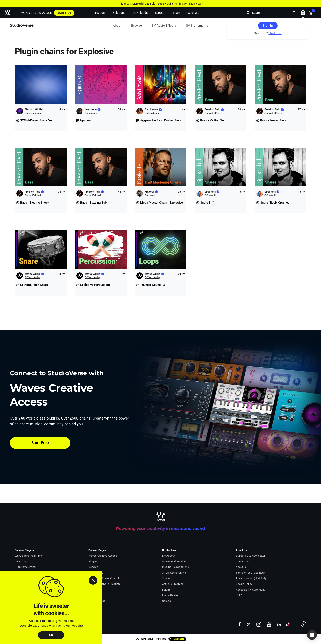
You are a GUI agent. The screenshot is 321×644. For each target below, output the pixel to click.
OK (51, 635)
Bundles (93, 567)
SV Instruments (197, 26)
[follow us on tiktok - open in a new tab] (288, 624)
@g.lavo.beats (152, 113)
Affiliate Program (172, 584)
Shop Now (195, 4)
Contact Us (242, 561)
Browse (137, 26)
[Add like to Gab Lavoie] (183, 110)
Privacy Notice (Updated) (251, 578)
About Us (241, 567)
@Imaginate (91, 113)
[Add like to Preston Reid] (243, 110)
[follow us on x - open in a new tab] (249, 624)
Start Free (64, 13)
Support (167, 578)
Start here (275, 33)
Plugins (93, 561)
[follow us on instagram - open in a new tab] (259, 624)
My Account (169, 556)
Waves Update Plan (174, 561)
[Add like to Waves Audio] (63, 274)
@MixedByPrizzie (213, 113)
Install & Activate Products (105, 584)
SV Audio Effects (164, 26)
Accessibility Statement (250, 590)
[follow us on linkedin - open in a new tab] (279, 624)
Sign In (268, 26)
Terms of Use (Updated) (250, 573)
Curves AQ (21, 561)
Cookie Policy (244, 584)
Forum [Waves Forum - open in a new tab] (166, 590)
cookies (45, 621)
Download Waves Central (104, 578)
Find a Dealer (170, 595)
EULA (239, 595)
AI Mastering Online (174, 573)
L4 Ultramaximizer (26, 567)
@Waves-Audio (32, 277)
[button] (301, 624)
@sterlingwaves (33, 113)
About (117, 26)
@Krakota (150, 195)
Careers (167, 601)
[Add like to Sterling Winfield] (63, 110)
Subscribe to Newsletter (250, 556)
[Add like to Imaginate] (123, 110)
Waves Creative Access (36, 13)
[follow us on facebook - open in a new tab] (240, 624)
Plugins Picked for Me (175, 567)
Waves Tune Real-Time (29, 556)
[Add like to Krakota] (183, 192)
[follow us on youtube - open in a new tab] (269, 624)
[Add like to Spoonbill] (243, 192)
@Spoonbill (210, 195)
